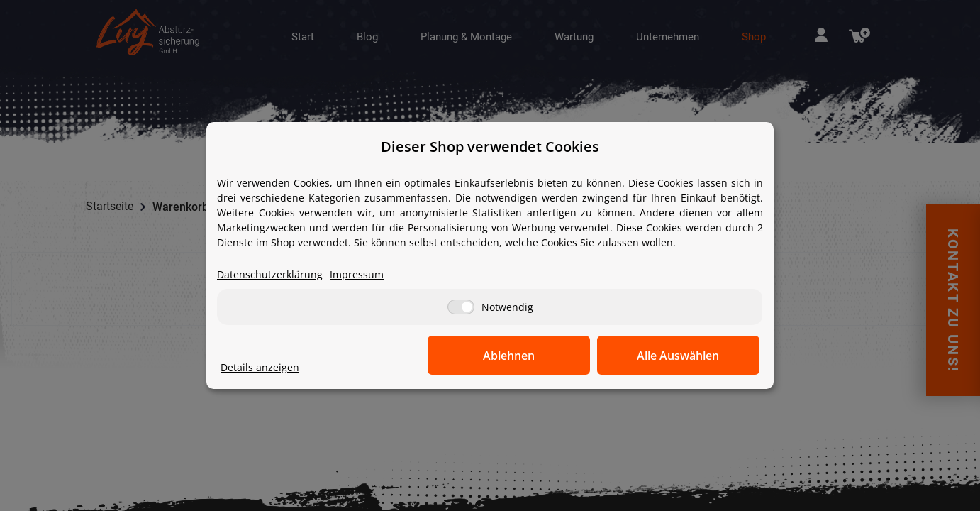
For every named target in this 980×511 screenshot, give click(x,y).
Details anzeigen (260, 368)
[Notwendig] (461, 308)
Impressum (357, 275)
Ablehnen (540, 356)
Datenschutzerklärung (270, 275)
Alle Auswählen (689, 356)
